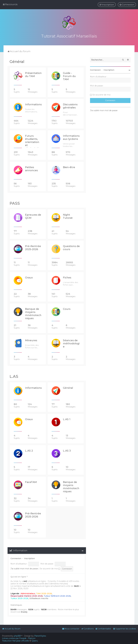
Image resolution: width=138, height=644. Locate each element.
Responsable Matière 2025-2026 (27, 596)
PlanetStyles (40, 636)
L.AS (14, 376)
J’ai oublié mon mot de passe (24, 568)
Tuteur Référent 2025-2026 (57, 596)
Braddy (24, 612)
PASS (15, 203)
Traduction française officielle (15, 641)
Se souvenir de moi (50, 568)
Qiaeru (35, 641)
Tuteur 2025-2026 (19, 598)
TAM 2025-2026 (44, 593)
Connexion (16, 558)
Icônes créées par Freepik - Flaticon (19, 638)
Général (17, 61)
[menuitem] (127, 5)
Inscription (29, 558)
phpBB (17, 636)
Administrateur (28, 593)
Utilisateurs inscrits (39, 598)
